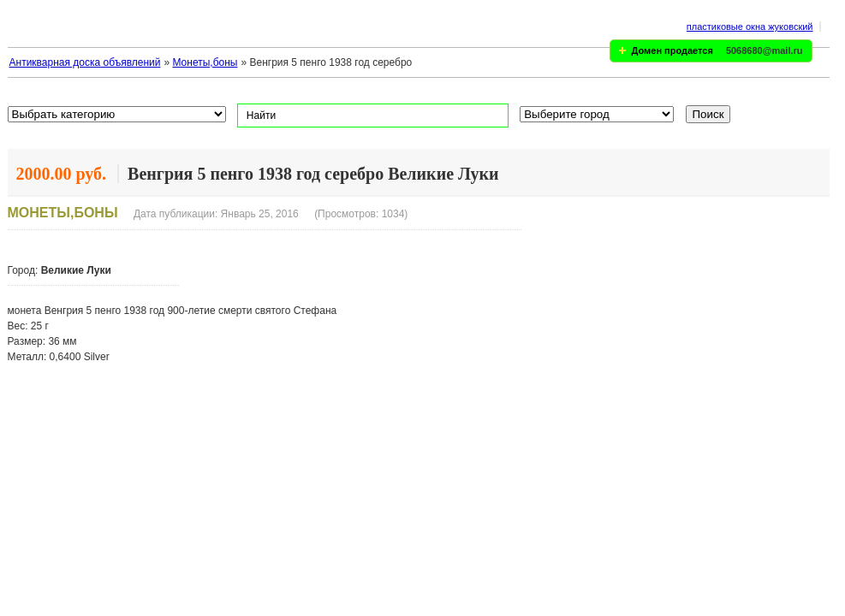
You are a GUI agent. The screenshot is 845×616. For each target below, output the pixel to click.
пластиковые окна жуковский (750, 27)
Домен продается (672, 50)
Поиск (708, 114)
